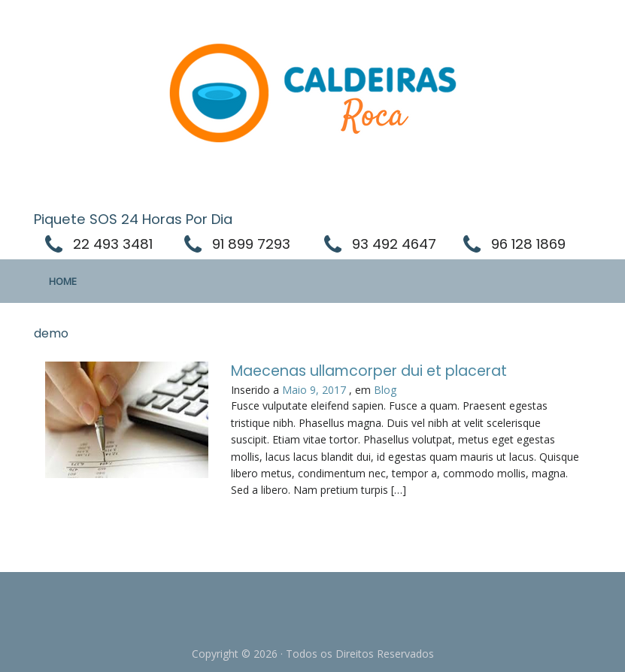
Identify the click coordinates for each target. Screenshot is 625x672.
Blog (385, 390)
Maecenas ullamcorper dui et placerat (369, 371)
